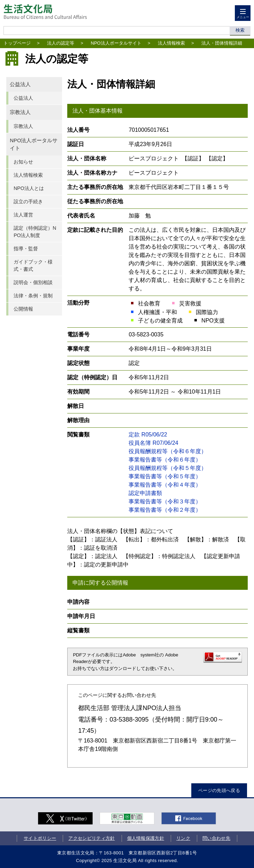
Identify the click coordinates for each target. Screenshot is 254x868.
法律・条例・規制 (33, 296)
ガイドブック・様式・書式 (33, 265)
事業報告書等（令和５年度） (165, 476)
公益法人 (20, 84)
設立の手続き (28, 201)
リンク (183, 838)
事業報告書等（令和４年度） (165, 485)
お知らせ (23, 162)
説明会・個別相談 (33, 282)
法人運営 (23, 215)
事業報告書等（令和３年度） (165, 501)
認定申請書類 (145, 493)
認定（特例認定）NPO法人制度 (35, 232)
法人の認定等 (61, 43)
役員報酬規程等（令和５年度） (168, 468)
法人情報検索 (171, 43)
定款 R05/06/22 (148, 435)
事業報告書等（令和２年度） (165, 510)
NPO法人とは (29, 188)
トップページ (17, 43)
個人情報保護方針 (146, 838)
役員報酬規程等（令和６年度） (168, 451)
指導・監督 (26, 249)
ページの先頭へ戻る (219, 790)
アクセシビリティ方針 (91, 838)
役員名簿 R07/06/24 (153, 443)
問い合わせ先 (216, 838)
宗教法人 (20, 112)
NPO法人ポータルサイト (116, 43)
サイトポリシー (40, 838)
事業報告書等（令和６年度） (165, 460)
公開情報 (23, 309)
